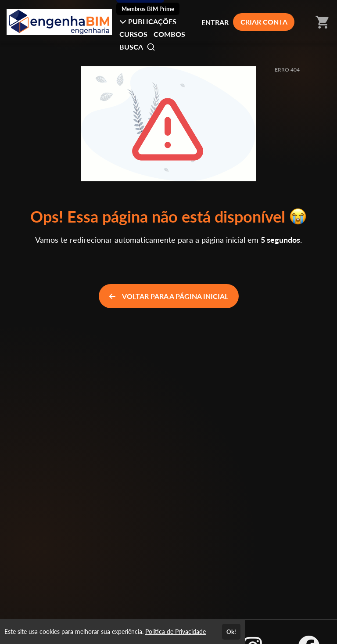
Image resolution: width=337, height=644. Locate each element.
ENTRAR (215, 22)
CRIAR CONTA (264, 22)
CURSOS (133, 34)
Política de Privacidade (176, 631)
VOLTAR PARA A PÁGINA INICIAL (169, 296)
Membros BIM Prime (148, 9)
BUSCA (137, 47)
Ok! (231, 632)
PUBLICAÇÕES (148, 21)
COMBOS (169, 34)
